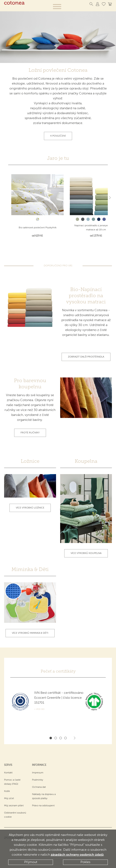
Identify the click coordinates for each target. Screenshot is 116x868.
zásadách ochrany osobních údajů (77, 855)
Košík (7, 791)
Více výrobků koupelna (86, 553)
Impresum (38, 772)
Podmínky (38, 780)
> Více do (39, 709)
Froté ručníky (30, 433)
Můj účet (9, 798)
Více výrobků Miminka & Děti (30, 633)
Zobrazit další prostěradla (86, 357)
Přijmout (31, 862)
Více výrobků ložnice (30, 508)
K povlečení (58, 136)
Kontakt (8, 772)
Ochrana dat (39, 787)
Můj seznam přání (14, 805)
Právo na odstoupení (43, 805)
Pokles (85, 862)
